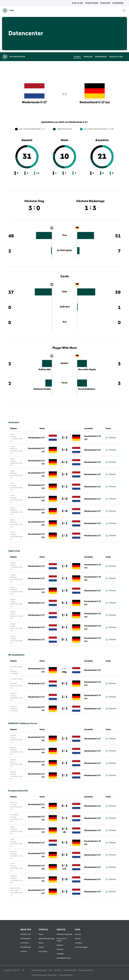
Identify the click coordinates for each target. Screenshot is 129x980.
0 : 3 (65, 806)
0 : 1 (65, 603)
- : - (64, 670)
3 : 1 (65, 487)
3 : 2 (65, 892)
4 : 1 (65, 462)
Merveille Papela (87, 370)
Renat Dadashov (87, 389)
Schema (111, 438)
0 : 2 (65, 855)
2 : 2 (65, 438)
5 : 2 (65, 843)
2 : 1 (65, 523)
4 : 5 (65, 830)
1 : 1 (65, 697)
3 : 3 (65, 450)
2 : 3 (65, 709)
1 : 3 (65, 566)
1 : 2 (65, 536)
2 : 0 (65, 499)
